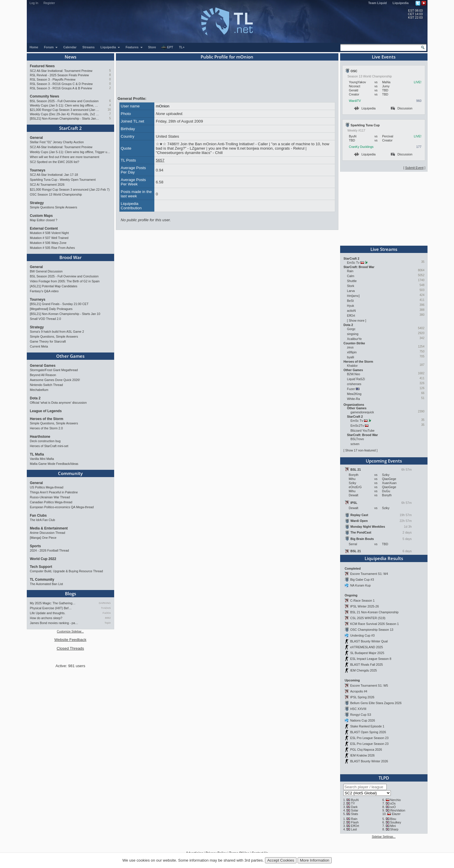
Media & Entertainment (49, 528)
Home (34, 47)
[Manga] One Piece (43, 538)
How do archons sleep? (46, 618)
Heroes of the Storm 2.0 (46, 428)
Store (152, 47)
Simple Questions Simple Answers (54, 207)
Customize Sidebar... (70, 631)
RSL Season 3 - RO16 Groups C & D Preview (61, 84)
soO (393, 807)
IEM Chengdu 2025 (363, 670)
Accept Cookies (281, 860)
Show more (356, 320)
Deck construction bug (45, 441)
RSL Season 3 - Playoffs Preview (53, 79)
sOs (393, 803)
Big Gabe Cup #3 (362, 580)
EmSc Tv (353, 263)
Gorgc (351, 329)
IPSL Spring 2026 (362, 697)
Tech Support (41, 567)
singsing (353, 334)
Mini (393, 826)
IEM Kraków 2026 (362, 755)
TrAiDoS (106, 608)
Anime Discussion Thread (48, 533)
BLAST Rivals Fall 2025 (366, 665)
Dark (354, 807)
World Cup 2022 (43, 559)
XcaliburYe (355, 339)
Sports (36, 546)
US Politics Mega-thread (47, 487)
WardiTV (355, 101)
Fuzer (351, 389)
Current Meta (39, 346)
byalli (351, 357)
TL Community (42, 580)
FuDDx (107, 613)
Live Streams (384, 249)
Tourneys (38, 170)
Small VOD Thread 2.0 (46, 319)
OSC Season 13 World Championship (56, 194)
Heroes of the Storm (47, 419)
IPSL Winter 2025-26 (364, 606)
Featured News (42, 66)
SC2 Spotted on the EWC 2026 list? (55, 162)
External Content (44, 228)
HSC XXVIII (358, 709)
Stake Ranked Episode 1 (367, 726)
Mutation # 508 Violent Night (50, 233)
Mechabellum (39, 390)
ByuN (355, 800)
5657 (160, 160)
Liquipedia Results (384, 558)
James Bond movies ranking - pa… (54, 623)
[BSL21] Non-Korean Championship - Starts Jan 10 (65, 118)
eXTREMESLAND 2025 (366, 647)
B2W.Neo (354, 374)
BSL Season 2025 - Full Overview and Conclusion (64, 101)
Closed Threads (70, 648)
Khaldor (353, 366)
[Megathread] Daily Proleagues (51, 309)
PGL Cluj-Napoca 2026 (366, 750)
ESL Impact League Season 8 (371, 659)
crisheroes (354, 384)
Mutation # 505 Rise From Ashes (53, 248)
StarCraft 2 (70, 128)
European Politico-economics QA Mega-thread (62, 507)
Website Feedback (70, 640)
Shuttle (352, 281)
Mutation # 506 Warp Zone (48, 243)
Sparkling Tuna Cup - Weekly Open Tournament (63, 180)
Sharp (394, 829)
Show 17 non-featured (360, 450)
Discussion (402, 108)
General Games (43, 366)
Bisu (393, 819)
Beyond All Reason (43, 375)
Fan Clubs (38, 516)
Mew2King (354, 394)
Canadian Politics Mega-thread (51, 502)
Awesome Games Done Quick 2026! (55, 380)
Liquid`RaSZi (356, 379)
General (37, 138)
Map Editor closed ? (44, 220)
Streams (89, 47)
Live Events (384, 57)
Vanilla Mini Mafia (42, 459)
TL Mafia (37, 454)
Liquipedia (401, 3)
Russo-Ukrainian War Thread (50, 497)
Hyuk (351, 306)
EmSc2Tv (357, 426)
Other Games (70, 356)
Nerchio (395, 800)
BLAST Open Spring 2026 (368, 732)
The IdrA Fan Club (43, 520)
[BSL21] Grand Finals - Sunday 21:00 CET (59, 304)
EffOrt (351, 316)
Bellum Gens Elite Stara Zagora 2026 (376, 703)
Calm (351, 276)
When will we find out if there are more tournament (65, 157)
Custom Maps (41, 216)
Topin (108, 623)
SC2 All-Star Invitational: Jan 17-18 (54, 175)
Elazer (396, 814)
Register (49, 3)
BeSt (350, 301)
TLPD (384, 778)
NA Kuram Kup (360, 585)
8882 (108, 618)
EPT (167, 47)
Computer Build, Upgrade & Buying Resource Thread (67, 571)
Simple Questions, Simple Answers (54, 336)
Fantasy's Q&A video (44, 291)
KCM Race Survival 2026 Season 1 (374, 624)
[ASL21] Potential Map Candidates (54, 286)
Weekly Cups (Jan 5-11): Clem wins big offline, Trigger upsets (65, 105)
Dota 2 (35, 398)
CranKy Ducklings (361, 147)
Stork (351, 286)
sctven (355, 444)
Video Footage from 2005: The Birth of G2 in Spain (65, 281)
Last (354, 829)
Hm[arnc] (353, 296)
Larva (351, 291)
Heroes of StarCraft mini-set (49, 446)
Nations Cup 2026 (362, 720)
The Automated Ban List (47, 584)
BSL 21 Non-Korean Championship (374, 612)
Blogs (70, 594)
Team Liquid (377, 3)
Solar (355, 810)
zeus (350, 347)
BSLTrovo (357, 439)
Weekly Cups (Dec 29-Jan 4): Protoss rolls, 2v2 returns (65, 114)
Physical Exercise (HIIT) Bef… (51, 608)
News (70, 57)
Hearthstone (40, 437)
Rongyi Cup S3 (361, 715)
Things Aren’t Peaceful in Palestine (54, 492)
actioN (351, 311)
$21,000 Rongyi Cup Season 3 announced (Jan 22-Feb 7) (65, 110)
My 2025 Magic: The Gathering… (53, 603)
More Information (315, 860)
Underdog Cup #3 (362, 635)
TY (353, 803)
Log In (34, 3)
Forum (51, 47)
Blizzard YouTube (363, 431)
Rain (350, 271)
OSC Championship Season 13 (372, 630)
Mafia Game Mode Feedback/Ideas (54, 464)
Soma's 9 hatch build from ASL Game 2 (57, 332)
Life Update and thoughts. (48, 613)
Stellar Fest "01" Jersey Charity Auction (57, 142)
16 (109, 110)
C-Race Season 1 (362, 600)
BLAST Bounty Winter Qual (369, 641)
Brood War (70, 257)
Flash (355, 822)
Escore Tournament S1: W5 (369, 685)
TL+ (182, 47)
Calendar (70, 47)
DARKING (105, 603)
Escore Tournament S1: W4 (369, 574)
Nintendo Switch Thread (47, 385)
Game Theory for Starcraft (48, 341)
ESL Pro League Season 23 (369, 738)
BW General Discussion (46, 271)
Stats (354, 814)
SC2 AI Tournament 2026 (47, 185)
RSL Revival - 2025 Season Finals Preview (60, 75)
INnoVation (398, 810)
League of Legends (46, 411)
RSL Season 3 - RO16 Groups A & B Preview (61, 88)
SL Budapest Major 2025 (367, 653)
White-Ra (354, 399)
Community (70, 473)
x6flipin (352, 352)
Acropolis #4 (359, 691)
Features (134, 47)
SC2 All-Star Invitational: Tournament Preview (61, 71)
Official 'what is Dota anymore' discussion (58, 403)
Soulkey (395, 822)
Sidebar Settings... (384, 837)
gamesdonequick (362, 412)
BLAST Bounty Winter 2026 (369, 761)
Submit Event (414, 168)
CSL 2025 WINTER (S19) (368, 618)
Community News (45, 96)
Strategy (37, 203)
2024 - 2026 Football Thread (50, 550)
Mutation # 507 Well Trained (49, 238)
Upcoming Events (384, 461)
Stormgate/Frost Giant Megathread (54, 370)
